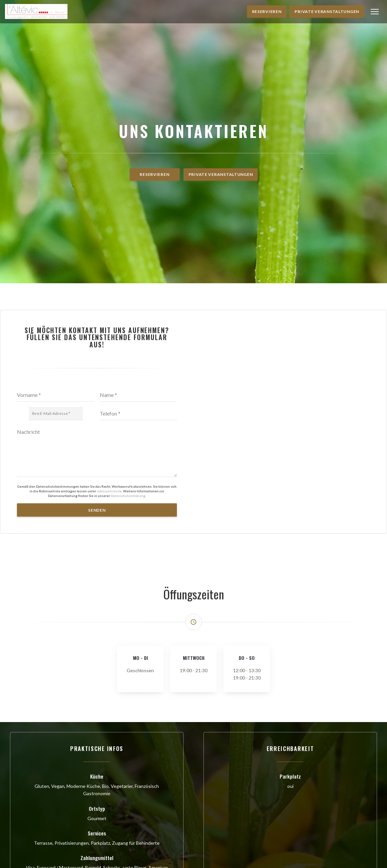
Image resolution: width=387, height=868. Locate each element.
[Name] (138, 529)
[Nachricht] (97, 585)
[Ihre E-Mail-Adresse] (56, 547)
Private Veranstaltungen (327, 11)
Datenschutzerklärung (128, 629)
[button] (375, 12)
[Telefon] (138, 547)
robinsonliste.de (109, 624)
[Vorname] (56, 529)
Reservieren (267, 11)
